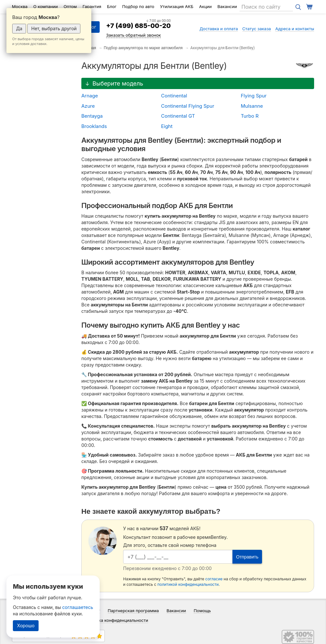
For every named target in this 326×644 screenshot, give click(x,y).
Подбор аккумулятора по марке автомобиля (143, 48)
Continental (174, 96)
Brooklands (94, 126)
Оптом (70, 6)
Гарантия (92, 6)
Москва (20, 6)
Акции (205, 6)
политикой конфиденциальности (188, 584)
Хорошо (26, 626)
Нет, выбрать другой (54, 28)
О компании (46, 6)
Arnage (90, 96)
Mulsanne (252, 106)
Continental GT (178, 116)
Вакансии (227, 6)
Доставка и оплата (219, 29)
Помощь (202, 611)
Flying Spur (254, 96)
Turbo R (250, 116)
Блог (112, 6)
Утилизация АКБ (177, 6)
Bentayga (92, 116)
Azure (88, 106)
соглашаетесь (78, 607)
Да (19, 28)
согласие (214, 579)
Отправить (247, 557)
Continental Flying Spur (188, 106)
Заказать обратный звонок (133, 35)
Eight (167, 126)
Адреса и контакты (295, 29)
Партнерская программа (133, 611)
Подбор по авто (138, 6)
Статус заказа (257, 29)
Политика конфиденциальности (116, 620)
